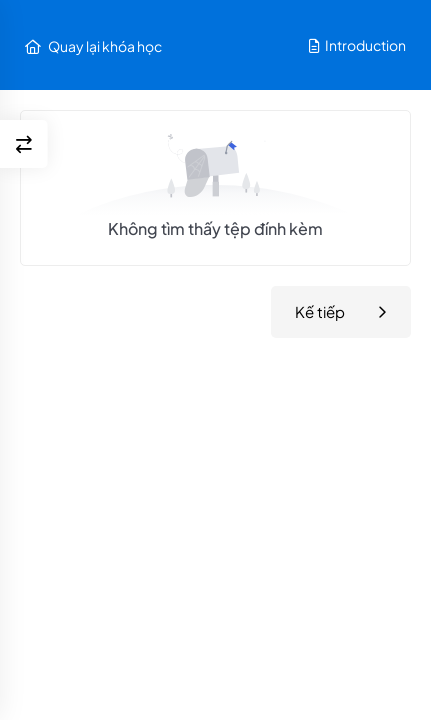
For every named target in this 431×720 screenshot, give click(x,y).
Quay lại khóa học (93, 46)
